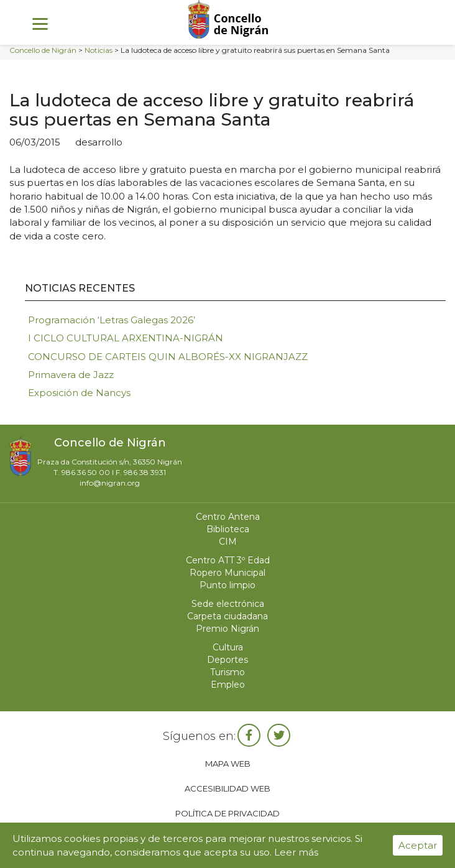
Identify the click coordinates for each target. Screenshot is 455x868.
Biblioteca (228, 529)
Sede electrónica (228, 604)
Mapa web (228, 764)
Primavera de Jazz (71, 375)
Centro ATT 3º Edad (228, 560)
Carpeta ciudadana (227, 616)
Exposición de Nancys (79, 393)
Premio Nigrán (227, 629)
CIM (228, 542)
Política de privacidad (227, 813)
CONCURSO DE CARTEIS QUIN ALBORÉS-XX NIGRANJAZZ (168, 357)
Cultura (228, 647)
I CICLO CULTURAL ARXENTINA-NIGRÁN (126, 338)
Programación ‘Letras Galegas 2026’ (112, 320)
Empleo (228, 685)
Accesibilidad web (227, 788)
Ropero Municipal (227, 573)
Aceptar (418, 845)
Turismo (227, 672)
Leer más (296, 852)
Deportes (227, 660)
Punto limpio (227, 585)
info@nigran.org (110, 483)
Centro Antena (228, 517)
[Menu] (40, 23)
